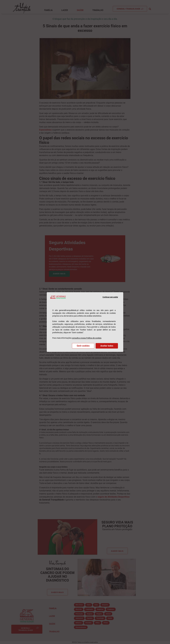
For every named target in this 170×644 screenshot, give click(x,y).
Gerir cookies (83, 346)
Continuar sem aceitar (110, 297)
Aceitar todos (107, 346)
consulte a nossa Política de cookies (87, 338)
